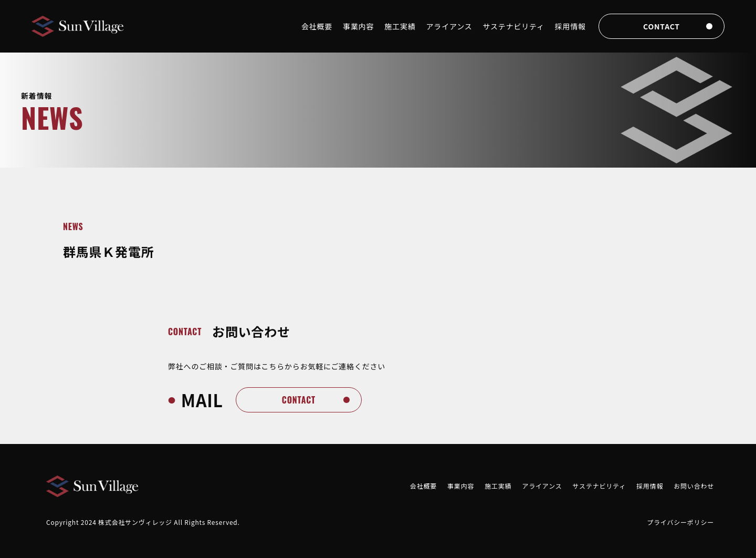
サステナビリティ (514, 26)
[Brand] (79, 27)
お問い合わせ (694, 486)
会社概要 (317, 26)
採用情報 (570, 26)
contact (661, 26)
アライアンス (449, 26)
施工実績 (400, 26)
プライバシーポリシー (680, 522)
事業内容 (358, 26)
